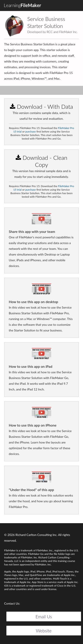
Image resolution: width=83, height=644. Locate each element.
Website (44, 631)
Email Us (44, 616)
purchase (31, 132)
